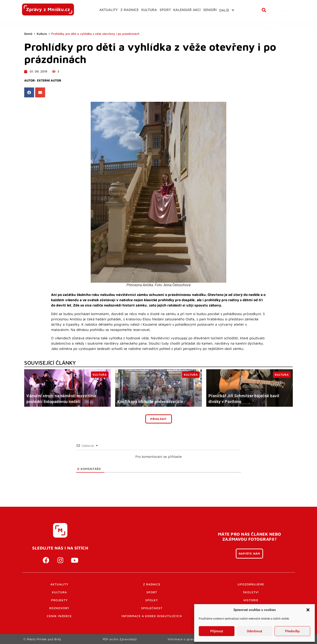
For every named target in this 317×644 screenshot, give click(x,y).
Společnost (152, 608)
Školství (251, 592)
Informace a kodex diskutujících (152, 616)
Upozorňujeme (251, 584)
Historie (251, 600)
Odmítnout (254, 631)
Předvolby (292, 631)
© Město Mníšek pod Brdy (42, 639)
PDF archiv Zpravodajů (120, 639)
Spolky (152, 600)
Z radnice (152, 584)
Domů (28, 34)
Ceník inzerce (59, 616)
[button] (308, 610)
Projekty (59, 600)
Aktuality (59, 584)
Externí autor (49, 80)
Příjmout (217, 631)
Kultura (42, 34)
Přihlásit (159, 419)
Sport (152, 592)
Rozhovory (59, 608)
